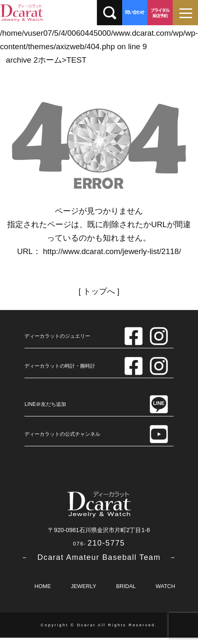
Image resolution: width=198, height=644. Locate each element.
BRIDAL (126, 586)
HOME (43, 586)
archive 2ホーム (34, 60)
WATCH (165, 586)
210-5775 (99, 543)
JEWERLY (83, 586)
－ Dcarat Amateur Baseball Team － (99, 557)
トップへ (99, 291)
